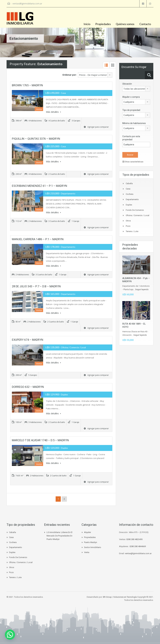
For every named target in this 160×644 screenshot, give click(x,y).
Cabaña (129, 183)
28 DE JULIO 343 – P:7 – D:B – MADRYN (36, 286)
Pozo (128, 226)
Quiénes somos (125, 24)
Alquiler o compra (131, 97)
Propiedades (103, 24)
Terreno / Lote (132, 231)
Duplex (129, 205)
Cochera (130, 194)
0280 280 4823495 (134, 539)
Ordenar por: (69, 75)
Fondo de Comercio (135, 210)
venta (87, 552)
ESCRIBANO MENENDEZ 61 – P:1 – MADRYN (40, 186)
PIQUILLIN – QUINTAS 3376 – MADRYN (36, 139)
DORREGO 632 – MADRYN (28, 387)
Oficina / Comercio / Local (137, 215)
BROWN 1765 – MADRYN (27, 85)
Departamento (132, 199)
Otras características (133, 162)
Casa (128, 189)
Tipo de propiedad (131, 110)
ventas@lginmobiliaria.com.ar (27, 4)
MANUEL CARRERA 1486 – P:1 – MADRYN (38, 239)
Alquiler (87, 532)
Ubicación (127, 84)
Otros (128, 221)
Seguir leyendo (142, 289)
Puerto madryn (91, 542)
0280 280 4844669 (138, 546)
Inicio (87, 24)
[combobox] (95, 75)
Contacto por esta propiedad (131, 138)
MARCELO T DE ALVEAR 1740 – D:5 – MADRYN (40, 440)
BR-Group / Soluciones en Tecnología (120, 597)
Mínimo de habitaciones (134, 123)
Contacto (145, 24)
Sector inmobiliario (93, 547)
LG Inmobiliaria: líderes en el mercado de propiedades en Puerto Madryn (59, 536)
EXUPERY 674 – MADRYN (28, 340)
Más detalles (53, 112)
